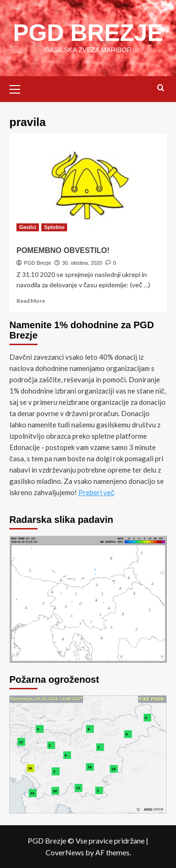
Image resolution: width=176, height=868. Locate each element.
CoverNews (65, 852)
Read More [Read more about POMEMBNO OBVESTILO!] (31, 301)
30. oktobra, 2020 (82, 263)
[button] (19, 88)
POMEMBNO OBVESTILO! (63, 250)
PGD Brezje (38, 263)
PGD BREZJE (88, 33)
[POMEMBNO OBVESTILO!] (88, 186)
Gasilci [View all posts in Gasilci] (28, 227)
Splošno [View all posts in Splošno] (54, 227)
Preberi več (96, 492)
